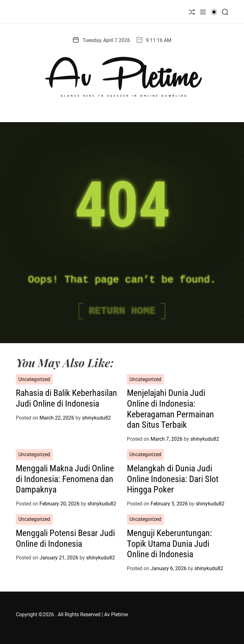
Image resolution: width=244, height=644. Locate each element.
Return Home (122, 311)
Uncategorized (34, 379)
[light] (214, 12)
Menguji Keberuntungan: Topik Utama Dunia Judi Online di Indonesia (170, 544)
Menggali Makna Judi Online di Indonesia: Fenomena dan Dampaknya (65, 479)
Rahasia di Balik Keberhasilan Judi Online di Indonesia (66, 398)
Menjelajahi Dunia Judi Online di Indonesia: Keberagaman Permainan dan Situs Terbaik (170, 409)
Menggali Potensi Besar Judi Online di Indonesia (65, 538)
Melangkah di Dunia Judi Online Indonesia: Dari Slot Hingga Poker (173, 479)
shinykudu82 (96, 418)
